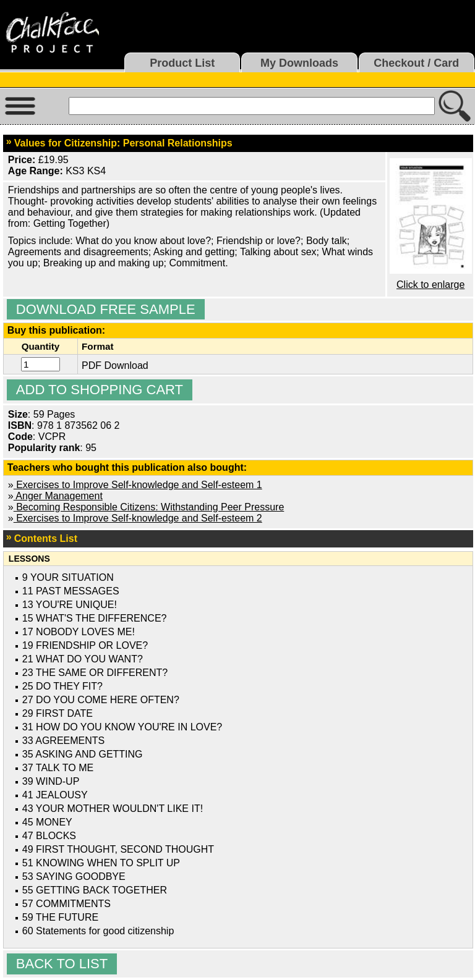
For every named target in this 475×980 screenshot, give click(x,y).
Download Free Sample (106, 309)
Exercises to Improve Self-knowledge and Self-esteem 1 (138, 485)
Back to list (62, 964)
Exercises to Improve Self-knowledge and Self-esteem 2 (138, 518)
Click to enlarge (430, 285)
